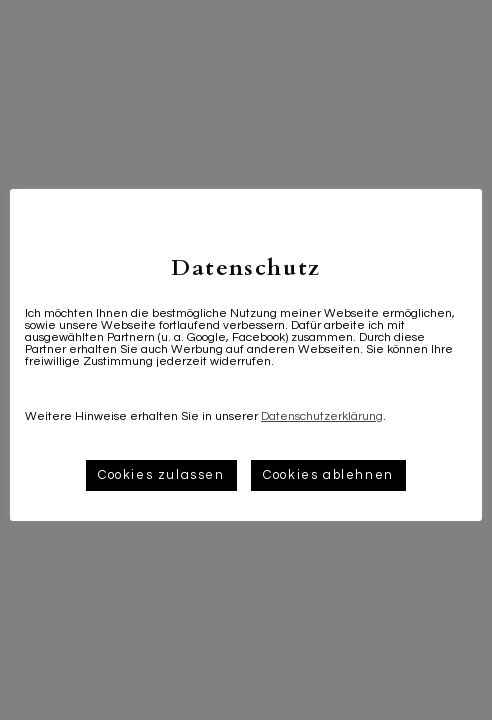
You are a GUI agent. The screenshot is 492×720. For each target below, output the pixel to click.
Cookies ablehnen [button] (328, 475)
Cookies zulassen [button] (161, 475)
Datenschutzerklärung (322, 416)
